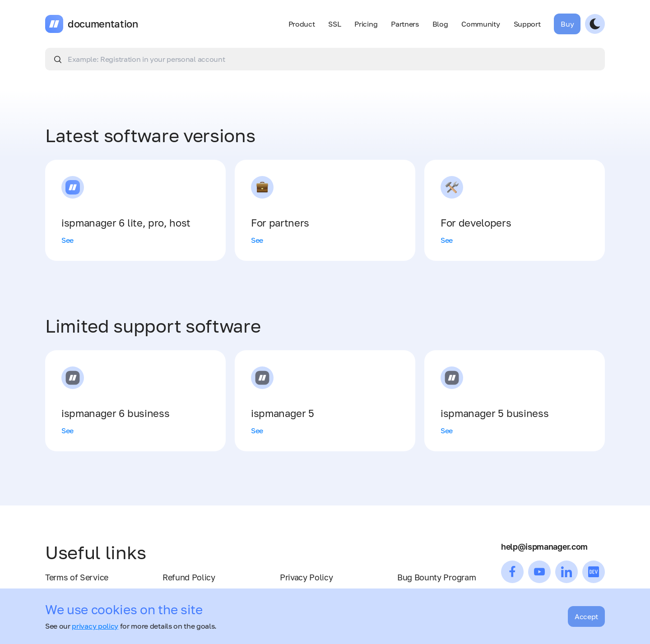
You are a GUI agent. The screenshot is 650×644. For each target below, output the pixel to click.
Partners (405, 24)
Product (302, 24)
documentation (103, 24)
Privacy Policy (306, 577)
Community (481, 24)
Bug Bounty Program (436, 577)
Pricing (366, 24)
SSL (334, 24)
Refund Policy (189, 577)
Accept (586, 616)
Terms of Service (77, 577)
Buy (567, 24)
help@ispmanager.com (544, 547)
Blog (440, 24)
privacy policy (95, 626)
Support (527, 24)
